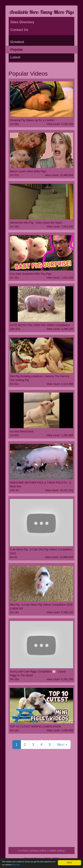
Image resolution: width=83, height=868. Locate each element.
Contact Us (19, 30)
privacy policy (38, 851)
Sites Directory (22, 22)
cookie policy (56, 851)
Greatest (17, 42)
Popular (17, 50)
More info (16, 865)
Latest (15, 57)
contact (23, 851)
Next (62, 745)
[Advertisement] (41, 803)
